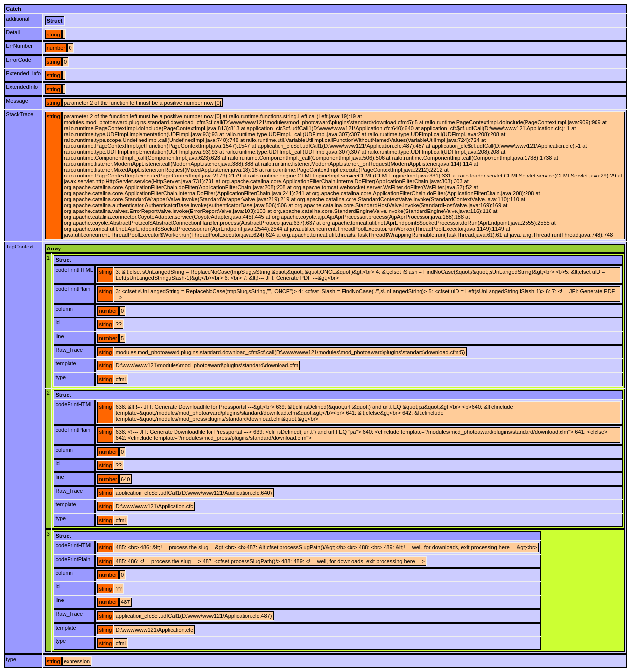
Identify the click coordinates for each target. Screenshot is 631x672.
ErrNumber (19, 46)
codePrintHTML (74, 270)
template (66, 363)
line (59, 336)
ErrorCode (18, 60)
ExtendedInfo (22, 87)
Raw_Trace (69, 350)
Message (17, 101)
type (60, 377)
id (57, 322)
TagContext (20, 247)
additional (18, 19)
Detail (13, 32)
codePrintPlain (73, 289)
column (64, 309)
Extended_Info (23, 73)
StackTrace (19, 114)
